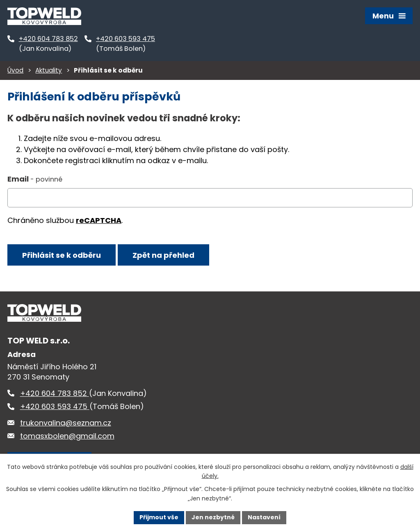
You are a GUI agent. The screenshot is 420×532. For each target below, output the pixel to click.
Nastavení (264, 517)
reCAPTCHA (99, 220)
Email (35, 179)
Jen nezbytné (213, 517)
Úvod (15, 70)
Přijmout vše (159, 517)
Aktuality (49, 70)
